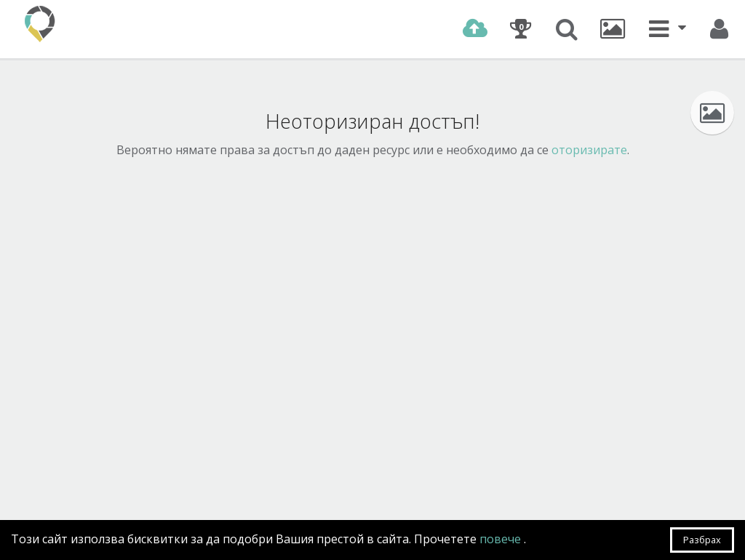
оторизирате (589, 150)
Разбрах (702, 540)
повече (502, 539)
